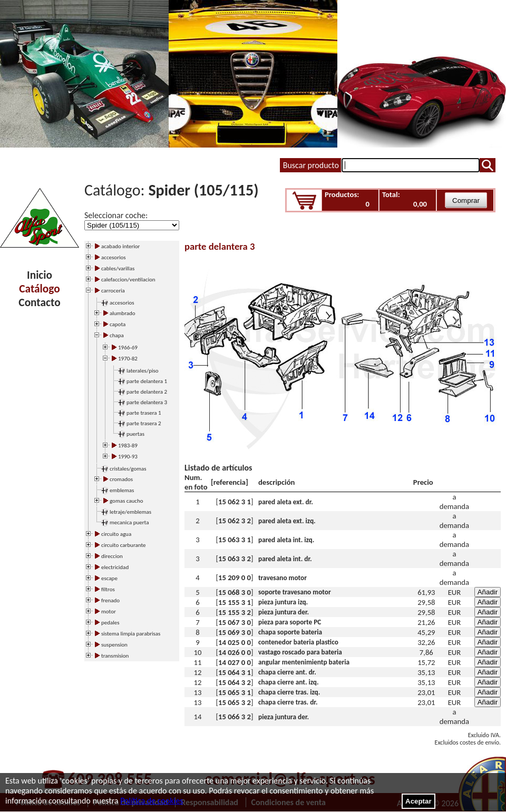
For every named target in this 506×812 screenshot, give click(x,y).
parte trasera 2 (144, 423)
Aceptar (419, 801)
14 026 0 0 (235, 652)
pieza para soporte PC (290, 622)
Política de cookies (152, 801)
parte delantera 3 (147, 402)
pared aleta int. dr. (285, 559)
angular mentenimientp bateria (304, 662)
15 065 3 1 (235, 692)
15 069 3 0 (235, 632)
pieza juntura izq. (283, 602)
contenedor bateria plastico (298, 642)
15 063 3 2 (235, 559)
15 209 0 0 (235, 578)
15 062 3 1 (235, 502)
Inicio (40, 275)
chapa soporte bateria (290, 632)
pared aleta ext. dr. (286, 502)
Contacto (39, 302)
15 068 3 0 (235, 592)
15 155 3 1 (235, 602)
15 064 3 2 (235, 682)
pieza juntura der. (284, 612)
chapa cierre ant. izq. (289, 682)
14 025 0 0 (235, 642)
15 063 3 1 (235, 540)
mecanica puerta (129, 522)
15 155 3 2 (235, 612)
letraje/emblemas (130, 512)
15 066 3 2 (235, 717)
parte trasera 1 (144, 413)
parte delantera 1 (147, 381)
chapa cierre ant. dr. (287, 672)
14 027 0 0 (235, 662)
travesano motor (283, 578)
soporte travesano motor (295, 592)
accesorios (122, 303)
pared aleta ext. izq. (287, 521)
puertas (135, 434)
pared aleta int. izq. (286, 540)
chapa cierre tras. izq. (289, 692)
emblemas (122, 490)
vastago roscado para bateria (300, 652)
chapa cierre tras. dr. (288, 702)
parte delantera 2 (147, 392)
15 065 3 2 (235, 702)
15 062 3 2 (235, 521)
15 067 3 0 (235, 622)
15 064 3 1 (235, 672)
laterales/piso (143, 371)
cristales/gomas (128, 469)
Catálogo (39, 289)
